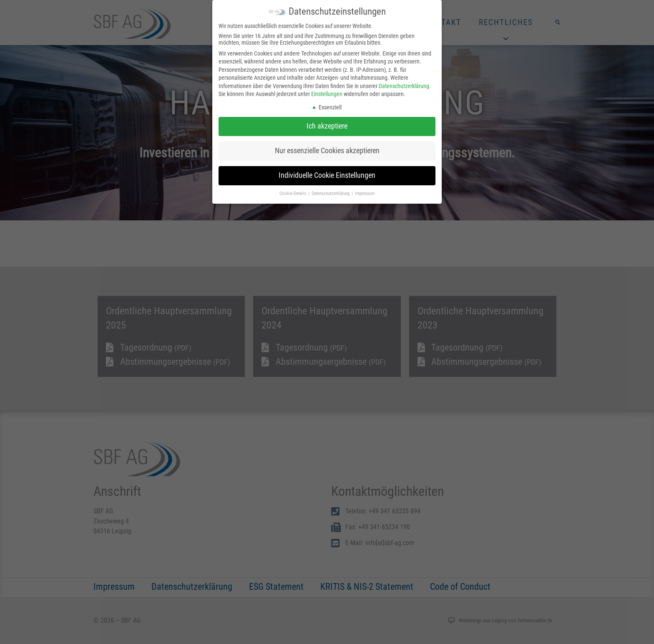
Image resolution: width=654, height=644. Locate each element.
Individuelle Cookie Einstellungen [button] (327, 175)
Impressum (365, 193)
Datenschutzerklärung (404, 86)
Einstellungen (327, 94)
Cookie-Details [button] (293, 193)
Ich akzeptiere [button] (327, 126)
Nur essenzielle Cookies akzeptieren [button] (327, 151)
